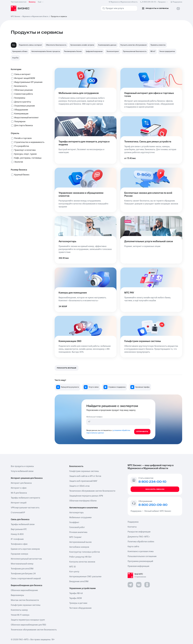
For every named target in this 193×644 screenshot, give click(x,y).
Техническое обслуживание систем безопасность (34, 630)
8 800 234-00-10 (154, 2)
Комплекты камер (19, 610)
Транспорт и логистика (25, 150)
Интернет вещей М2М (25, 78)
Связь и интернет (22, 74)
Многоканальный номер (22, 564)
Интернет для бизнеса (21, 483)
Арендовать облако (20, 51)
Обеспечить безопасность (56, 45)
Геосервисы (20, 98)
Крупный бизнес (22, 175)
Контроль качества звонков (82, 562)
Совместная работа (24, 94)
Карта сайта (133, 547)
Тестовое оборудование (80, 608)
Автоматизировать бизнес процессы (46, 51)
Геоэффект (74, 522)
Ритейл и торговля (23, 138)
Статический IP (18, 513)
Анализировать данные (107, 45)
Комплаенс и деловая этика (141, 551)
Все (14, 45)
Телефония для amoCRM (22, 569)
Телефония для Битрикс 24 (23, 574)
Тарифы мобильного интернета (25, 498)
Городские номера (19, 554)
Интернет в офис (19, 488)
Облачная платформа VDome (83, 501)
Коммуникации (21, 114)
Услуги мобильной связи (22, 471)
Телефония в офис (19, 544)
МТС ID (72, 567)
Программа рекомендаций (140, 561)
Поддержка (137, 511)
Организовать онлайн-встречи (82, 45)
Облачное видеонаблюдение (24, 590)
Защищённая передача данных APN (86, 496)
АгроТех (15, 58)
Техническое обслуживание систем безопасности (92, 491)
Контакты (132, 527)
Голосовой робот (77, 527)
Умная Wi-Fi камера (20, 615)
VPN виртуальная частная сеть (25, 508)
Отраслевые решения (24, 106)
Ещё (41, 2)
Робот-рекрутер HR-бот (80, 557)
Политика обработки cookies (141, 542)
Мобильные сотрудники (80, 518)
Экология (19, 162)
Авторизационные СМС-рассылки (85, 577)
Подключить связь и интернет (30, 45)
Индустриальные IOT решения (28, 82)
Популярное (20, 122)
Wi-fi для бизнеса (19, 493)
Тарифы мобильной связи (23, 524)
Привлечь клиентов (158, 45)
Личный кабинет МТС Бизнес (158, 511)
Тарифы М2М (76, 598)
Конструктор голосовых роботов (85, 552)
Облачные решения (23, 90)
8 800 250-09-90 (153, 505)
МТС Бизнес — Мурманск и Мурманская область (30, 16)
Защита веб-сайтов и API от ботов (85, 476)
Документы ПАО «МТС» (139, 537)
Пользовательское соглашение (142, 556)
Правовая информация (138, 566)
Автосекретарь (76, 513)
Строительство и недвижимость (29, 142)
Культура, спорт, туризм (25, 154)
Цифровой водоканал (94, 51)
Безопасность (21, 86)
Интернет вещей (19, 503)
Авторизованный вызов (80, 542)
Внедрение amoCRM (79, 581)
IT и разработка (22, 146)
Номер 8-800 (17, 534)
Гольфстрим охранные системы (26, 605)
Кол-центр (74, 572)
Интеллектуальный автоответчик (26, 559)
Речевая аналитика (78, 532)
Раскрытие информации (139, 532)
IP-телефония (17, 539)
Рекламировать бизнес (73, 51)
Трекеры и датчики (78, 603)
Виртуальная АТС (19, 529)
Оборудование (21, 110)
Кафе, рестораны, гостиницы (28, 158)
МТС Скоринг (75, 537)
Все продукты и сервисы (22, 466)
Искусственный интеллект (26, 118)
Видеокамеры (17, 595)
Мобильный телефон (94, 417)
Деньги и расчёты (23, 102)
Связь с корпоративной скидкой (26, 579)
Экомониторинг (113, 51)
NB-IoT (153, 51)
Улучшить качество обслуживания (133, 45)
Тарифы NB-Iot (76, 593)
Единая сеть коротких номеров (25, 549)
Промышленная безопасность (135, 51)
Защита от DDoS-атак (79, 486)
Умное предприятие (167, 51)
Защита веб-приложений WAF (83, 481)
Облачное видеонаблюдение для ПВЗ (28, 625)
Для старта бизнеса (24, 126)
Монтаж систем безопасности (25, 600)
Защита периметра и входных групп (28, 620)
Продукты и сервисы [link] (59, 16)
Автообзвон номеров (79, 547)
